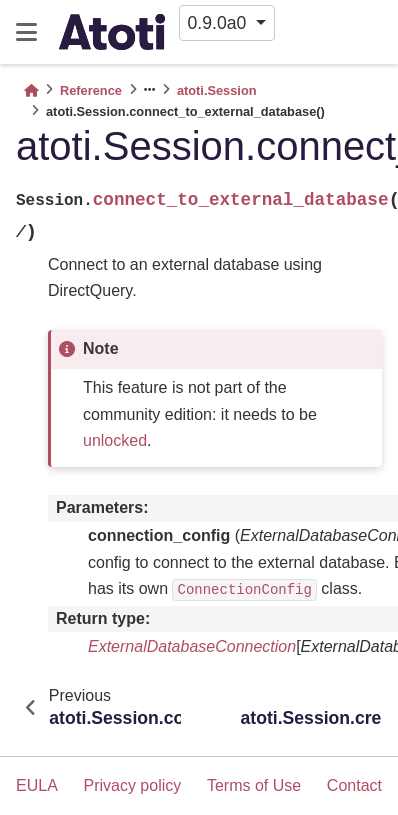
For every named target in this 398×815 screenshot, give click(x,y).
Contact (354, 785)
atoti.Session (217, 90)
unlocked (115, 440)
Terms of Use (254, 785)
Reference (91, 90)
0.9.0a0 (220, 23)
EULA (37, 785)
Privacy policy (132, 785)
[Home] (31, 90)
